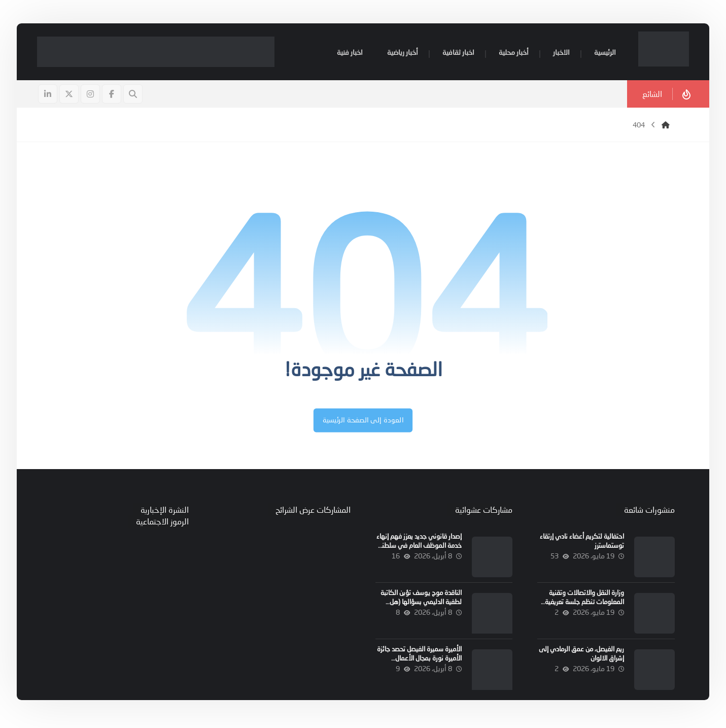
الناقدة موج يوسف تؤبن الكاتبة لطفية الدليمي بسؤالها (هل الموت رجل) (421, 604)
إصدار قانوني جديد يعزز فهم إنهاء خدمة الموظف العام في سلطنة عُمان (419, 548)
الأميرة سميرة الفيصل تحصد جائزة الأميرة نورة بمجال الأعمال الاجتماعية (419, 660)
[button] (113, 96)
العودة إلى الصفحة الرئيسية (363, 423)
